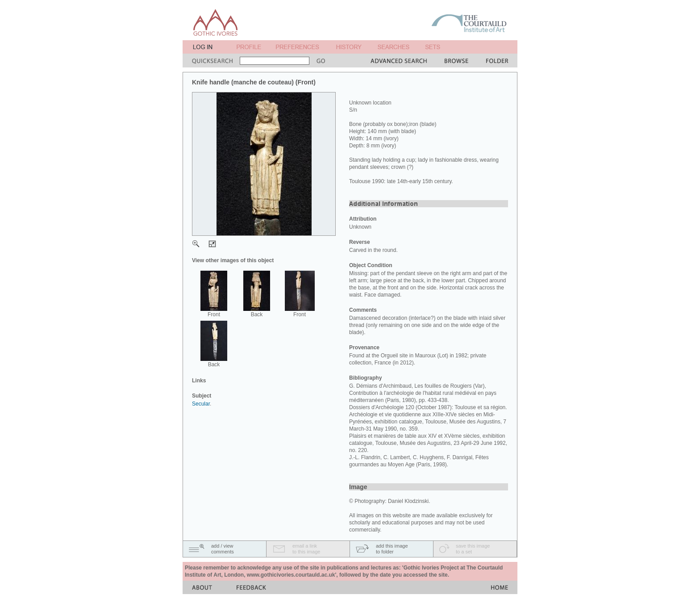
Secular (201, 404)
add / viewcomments (223, 549)
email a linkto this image (306, 549)
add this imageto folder (392, 549)
